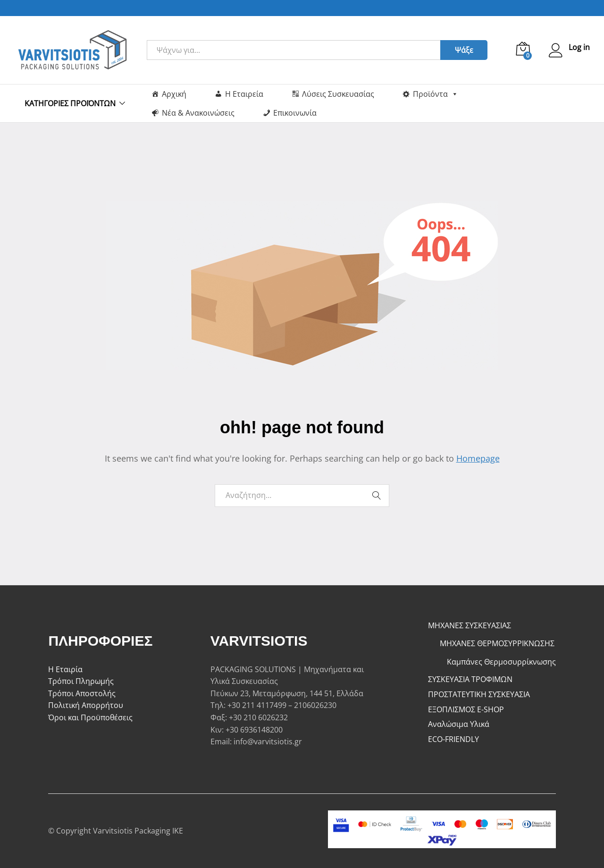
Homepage (478, 458)
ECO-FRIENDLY (453, 739)
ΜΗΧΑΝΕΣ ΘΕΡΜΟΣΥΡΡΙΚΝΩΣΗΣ (497, 643)
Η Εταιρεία (244, 94)
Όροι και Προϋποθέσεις (90, 717)
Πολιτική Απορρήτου (86, 705)
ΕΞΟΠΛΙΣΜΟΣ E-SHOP (466, 709)
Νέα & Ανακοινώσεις (198, 113)
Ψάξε (464, 50)
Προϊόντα (436, 94)
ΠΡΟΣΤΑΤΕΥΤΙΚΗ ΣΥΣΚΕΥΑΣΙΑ (479, 694)
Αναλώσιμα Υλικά (459, 724)
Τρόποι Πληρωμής (81, 681)
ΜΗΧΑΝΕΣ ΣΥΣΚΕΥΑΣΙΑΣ (470, 625)
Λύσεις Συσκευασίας (338, 94)
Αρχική (174, 94)
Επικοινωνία (295, 113)
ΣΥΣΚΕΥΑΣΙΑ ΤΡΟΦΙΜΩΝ (470, 679)
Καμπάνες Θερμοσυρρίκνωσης (501, 662)
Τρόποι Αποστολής (82, 693)
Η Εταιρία (65, 669)
